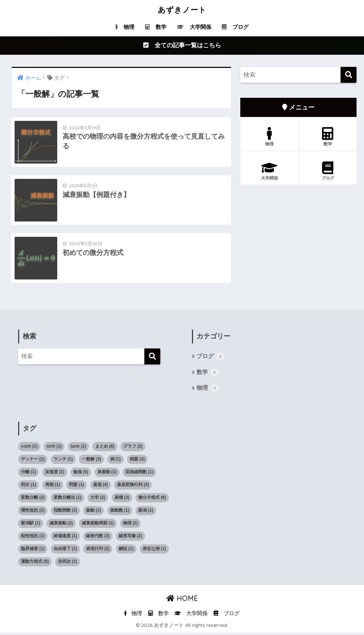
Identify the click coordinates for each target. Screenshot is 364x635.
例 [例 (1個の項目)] (116, 461)
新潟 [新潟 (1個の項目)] (146, 513)
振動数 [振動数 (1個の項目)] (120, 513)
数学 (156, 27)
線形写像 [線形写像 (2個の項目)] (130, 538)
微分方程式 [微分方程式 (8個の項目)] (152, 500)
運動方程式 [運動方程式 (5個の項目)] (35, 564)
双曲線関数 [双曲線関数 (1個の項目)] (139, 474)
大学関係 (194, 27)
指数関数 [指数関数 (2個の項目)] (65, 513)
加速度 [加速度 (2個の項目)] (55, 474)
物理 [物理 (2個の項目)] (130, 525)
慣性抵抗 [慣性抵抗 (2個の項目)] (33, 513)
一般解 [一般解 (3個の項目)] (91, 461)
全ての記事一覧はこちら (182, 46)
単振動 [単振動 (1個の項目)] (107, 474)
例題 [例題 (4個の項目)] (137, 461)
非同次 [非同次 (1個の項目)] (68, 564)
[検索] (349, 75)
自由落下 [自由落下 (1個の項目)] (65, 551)
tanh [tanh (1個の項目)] (78, 449)
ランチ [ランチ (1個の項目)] (63, 461)
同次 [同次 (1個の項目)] (28, 487)
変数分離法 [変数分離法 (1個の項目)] (68, 500)
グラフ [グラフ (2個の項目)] (133, 449)
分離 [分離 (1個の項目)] (28, 474)
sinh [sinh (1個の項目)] (54, 449)
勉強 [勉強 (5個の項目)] (81, 474)
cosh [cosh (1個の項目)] (29, 449)
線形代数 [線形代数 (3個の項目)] (98, 538)
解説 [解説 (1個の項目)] (126, 551)
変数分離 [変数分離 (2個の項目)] (33, 500)
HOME (182, 601)
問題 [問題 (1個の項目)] (76, 487)
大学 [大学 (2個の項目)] (98, 500)
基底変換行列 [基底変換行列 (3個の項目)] (133, 487)
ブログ (235, 27)
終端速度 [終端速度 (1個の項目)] (65, 538)
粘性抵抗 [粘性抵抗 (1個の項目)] (33, 538)
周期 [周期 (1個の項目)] (53, 487)
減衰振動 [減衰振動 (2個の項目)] (61, 525)
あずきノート (182, 9)
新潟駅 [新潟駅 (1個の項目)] (31, 525)
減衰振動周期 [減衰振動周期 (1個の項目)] (98, 525)
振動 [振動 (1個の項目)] (93, 513)
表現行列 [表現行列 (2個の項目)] (98, 551)
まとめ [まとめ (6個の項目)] (105, 449)
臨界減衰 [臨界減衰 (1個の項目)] (33, 551)
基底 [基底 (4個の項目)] (101, 487)
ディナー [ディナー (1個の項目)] (33, 461)
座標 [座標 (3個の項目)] (122, 500)
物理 (125, 27)
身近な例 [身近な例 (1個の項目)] (154, 551)
